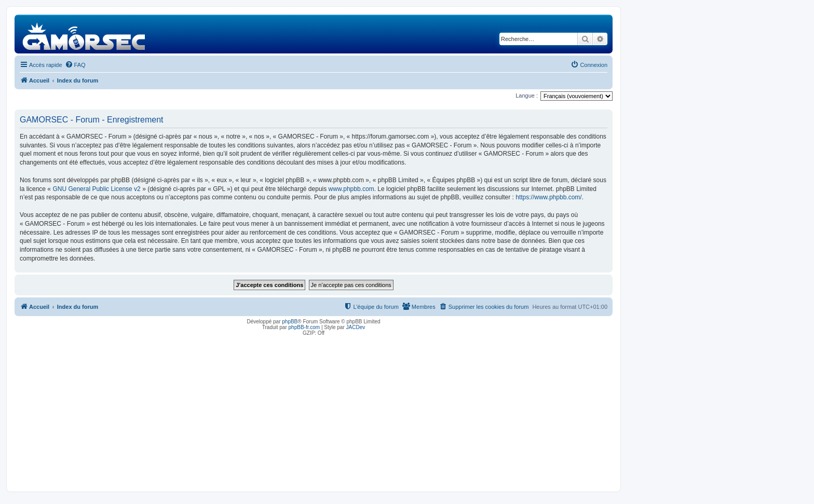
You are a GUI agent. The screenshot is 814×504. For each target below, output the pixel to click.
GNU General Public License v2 (96, 189)
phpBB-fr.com (304, 327)
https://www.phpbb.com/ (548, 197)
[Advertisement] (314, 411)
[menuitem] (75, 65)
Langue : (527, 96)
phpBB (290, 322)
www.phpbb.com (351, 189)
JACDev (356, 327)
